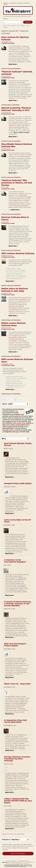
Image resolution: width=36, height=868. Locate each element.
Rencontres (20, 204)
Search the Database (18, 854)
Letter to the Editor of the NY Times (18, 521)
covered (10, 370)
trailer (11, 48)
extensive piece (14, 334)
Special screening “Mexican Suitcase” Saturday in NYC (16, 109)
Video (28, 26)
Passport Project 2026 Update (18, 483)
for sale (21, 313)
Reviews (23, 26)
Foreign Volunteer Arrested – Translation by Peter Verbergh (18, 759)
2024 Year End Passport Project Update (15, 645)
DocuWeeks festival (18, 153)
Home (5, 26)
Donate (6, 3)
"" (15, 126)
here (20, 200)
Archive (20, 3)
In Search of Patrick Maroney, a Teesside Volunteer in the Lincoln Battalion (18, 604)
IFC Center (15, 122)
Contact (27, 3)
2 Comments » (16, 105)
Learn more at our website (22, 423)
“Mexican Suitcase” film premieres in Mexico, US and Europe (17, 183)
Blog (9, 26)
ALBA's (5, 844)
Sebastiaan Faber (9, 43)
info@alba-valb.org (11, 432)
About (5, 5)
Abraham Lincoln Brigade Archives (21, 861)
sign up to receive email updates (14, 425)
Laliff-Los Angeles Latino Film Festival (20, 198)
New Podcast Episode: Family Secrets (18, 444)
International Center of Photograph (16, 340)
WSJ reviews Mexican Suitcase (18, 253)
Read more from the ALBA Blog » (14, 834)
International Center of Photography (16, 307)
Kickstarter (17, 48)
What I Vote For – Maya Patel (17, 684)
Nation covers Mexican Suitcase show (14, 324)
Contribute (13, 3)
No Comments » (16, 69)
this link (27, 348)
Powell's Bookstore (25, 346)
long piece (23, 299)
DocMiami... (24, 98)
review (30, 262)
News (18, 26)
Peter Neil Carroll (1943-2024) (15, 721)
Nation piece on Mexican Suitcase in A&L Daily (15, 290)
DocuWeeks (13, 124)
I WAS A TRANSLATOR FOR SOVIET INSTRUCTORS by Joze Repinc (18, 801)
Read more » (13, 64)
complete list (25, 844)
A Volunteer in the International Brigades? (15, 561)
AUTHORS (5, 27)
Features (13, 26)
